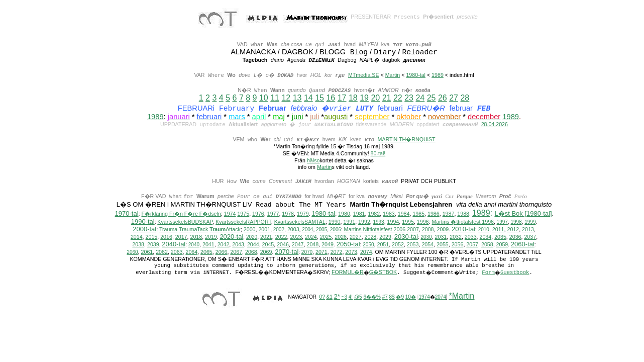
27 (454, 98)
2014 (137, 237)
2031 (441, 237)
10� (411, 297)
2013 (528, 230)
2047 (298, 245)
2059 (502, 245)
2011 (498, 230)
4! (351, 297)
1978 (288, 214)
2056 (458, 245)
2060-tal (523, 245)
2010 (484, 230)
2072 (337, 252)
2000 (250, 230)
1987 (449, 214)
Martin (393, 75)
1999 (530, 222)
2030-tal (406, 237)
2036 (515, 237)
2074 (366, 252)
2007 (413, 230)
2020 (252, 238)
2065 (206, 252)
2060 (132, 253)
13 (297, 98)
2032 (456, 237)
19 (364, 98)
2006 (336, 230)
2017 (181, 237)
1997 (502, 222)
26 (443, 98)
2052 (398, 245)
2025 (326, 237)
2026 (341, 237)
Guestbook (515, 273)
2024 (311, 237)
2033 (471, 237)
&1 (330, 297)
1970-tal (127, 214)
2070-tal (287, 252)
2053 (413, 245)
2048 (312, 245)
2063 (177, 252)
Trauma (168, 230)
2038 (138, 245)
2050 (368, 245)
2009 (443, 230)
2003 (293, 230)
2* (337, 297)
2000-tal (144, 230)
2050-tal (348, 245)
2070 (307, 253)
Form (488, 273)
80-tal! (378, 153)
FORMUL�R (348, 273)
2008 (428, 230)
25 (432, 98)
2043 (238, 245)
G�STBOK (383, 273)
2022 (281, 237)
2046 (283, 245)
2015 (152, 237)
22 (398, 98)
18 (353, 98)
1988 (463, 214)
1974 (230, 214)
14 (308, 98)
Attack (225, 230)
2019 (211, 237)
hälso (313, 160)
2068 (251, 252)
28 (465, 98)
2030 (426, 238)
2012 (513, 230)
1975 (243, 214)
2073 (351, 252)
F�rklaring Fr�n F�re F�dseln (181, 214)
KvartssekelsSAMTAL (300, 222)
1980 (344, 214)
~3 (344, 297)
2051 (383, 245)
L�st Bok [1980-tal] (523, 214)
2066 (222, 252)
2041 (208, 245)
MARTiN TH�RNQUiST (407, 139)
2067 (236, 252)
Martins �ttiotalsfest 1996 (463, 222)
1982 (374, 214)
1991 (349, 222)
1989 (438, 75)
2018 (196, 237)
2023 (296, 237)
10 (264, 98)
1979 (303, 214)
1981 (359, 214)
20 (375, 98)
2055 (443, 245)
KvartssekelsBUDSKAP (185, 222)
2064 (191, 252)
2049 (328, 245)
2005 (321, 230)
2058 (487, 245)
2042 (224, 245)
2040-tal (174, 245)
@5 (358, 297)
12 (286, 98)
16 (331, 98)
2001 (264, 230)
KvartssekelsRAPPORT (243, 222)
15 (319, 98)
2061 (147, 252)
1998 (516, 222)
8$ (392, 297)
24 (420, 98)
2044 (253, 245)
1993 (378, 222)
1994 (393, 222)
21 (387, 98)
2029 (385, 237)
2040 (194, 245)
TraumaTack (193, 230)
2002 (279, 230)
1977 (273, 214)
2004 (307, 230)
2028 (371, 237)
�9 (400, 297)
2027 (356, 237)
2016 (166, 237)
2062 (162, 252)
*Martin (462, 296)
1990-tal (143, 222)
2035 (500, 237)
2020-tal (231, 237)
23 (409, 98)
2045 (268, 245)
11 (275, 98)
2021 (266, 237)
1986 (434, 214)
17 (342, 98)
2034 (486, 237)
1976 (258, 214)
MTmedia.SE (364, 75)
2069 (266, 252)
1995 (408, 222)
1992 (364, 222)
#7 (385, 297)
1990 (335, 222)
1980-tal (416, 75)
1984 (404, 214)
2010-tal (463, 230)
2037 (530, 237)
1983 (389, 214)
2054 (427, 245)
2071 (321, 252)
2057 (472, 245)
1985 (418, 214)
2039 (153, 245)
